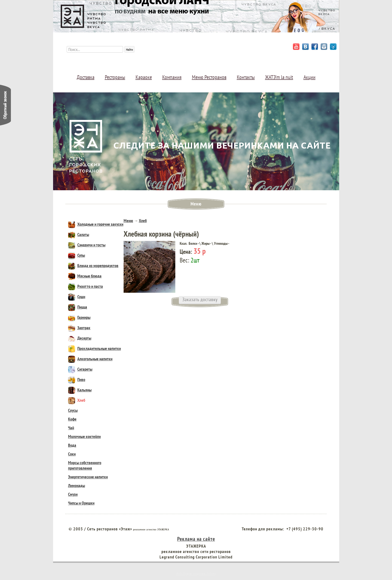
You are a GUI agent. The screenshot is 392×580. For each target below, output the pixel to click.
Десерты (80, 338)
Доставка (86, 77)
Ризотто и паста (85, 286)
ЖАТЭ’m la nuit (279, 77)
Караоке (144, 77)
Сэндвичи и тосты (87, 245)
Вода (72, 445)
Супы (76, 255)
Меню (128, 220)
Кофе (72, 419)
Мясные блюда (85, 276)
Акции (310, 77)
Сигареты (80, 369)
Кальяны (80, 390)
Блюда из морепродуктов (93, 265)
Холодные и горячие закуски (96, 224)
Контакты (246, 77)
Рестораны (115, 77)
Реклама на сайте (196, 539)
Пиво (77, 379)
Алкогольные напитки (90, 359)
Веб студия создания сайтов (196, 573)
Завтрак (79, 328)
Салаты (79, 234)
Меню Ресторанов (209, 77)
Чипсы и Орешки (81, 503)
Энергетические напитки (88, 477)
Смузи (73, 494)
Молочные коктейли (84, 436)
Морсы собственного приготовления (85, 465)
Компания (172, 77)
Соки (72, 454)
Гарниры (79, 317)
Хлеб (77, 400)
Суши (77, 297)
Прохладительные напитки (94, 348)
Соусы (73, 410)
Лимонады (76, 485)
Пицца (78, 307)
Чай (71, 428)
